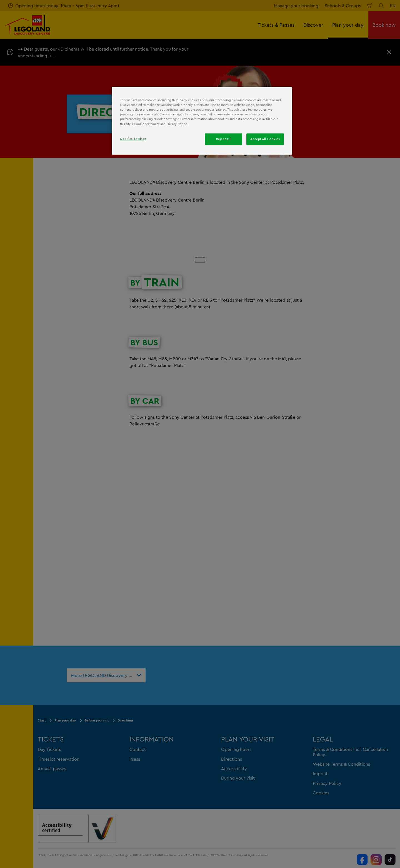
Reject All (223, 139)
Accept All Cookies (265, 139)
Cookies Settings (133, 139)
